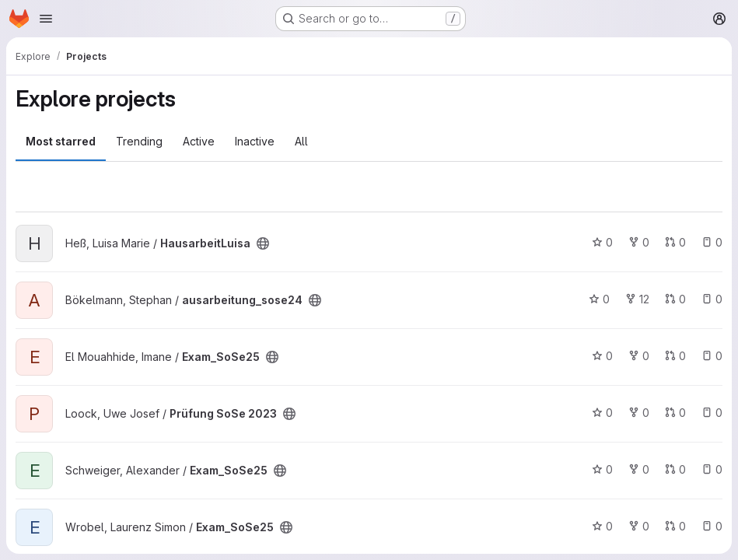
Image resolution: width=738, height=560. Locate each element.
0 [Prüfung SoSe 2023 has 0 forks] (639, 413)
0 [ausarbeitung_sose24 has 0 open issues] (712, 299)
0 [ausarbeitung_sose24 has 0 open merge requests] (675, 299)
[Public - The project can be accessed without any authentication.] (263, 243)
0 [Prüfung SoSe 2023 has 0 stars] (602, 413)
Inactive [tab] (255, 141)
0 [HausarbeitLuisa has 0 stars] (602, 242)
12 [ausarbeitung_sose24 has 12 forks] (637, 299)
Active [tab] (199, 141)
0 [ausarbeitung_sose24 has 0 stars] (599, 299)
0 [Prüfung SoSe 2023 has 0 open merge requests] (675, 413)
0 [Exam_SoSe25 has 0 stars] (602, 356)
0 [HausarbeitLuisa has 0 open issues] (712, 242)
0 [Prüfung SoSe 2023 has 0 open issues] (712, 413)
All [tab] (301, 141)
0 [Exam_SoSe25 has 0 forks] (639, 356)
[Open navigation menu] (46, 19)
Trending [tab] (139, 141)
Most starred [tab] (61, 141)
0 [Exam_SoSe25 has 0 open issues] (712, 356)
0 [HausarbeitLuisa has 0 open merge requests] (675, 242)
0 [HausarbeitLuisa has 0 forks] (639, 242)
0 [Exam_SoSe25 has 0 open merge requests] (675, 356)
